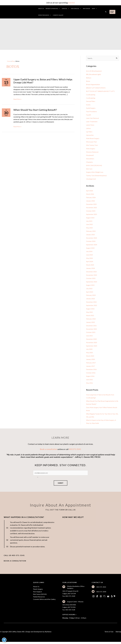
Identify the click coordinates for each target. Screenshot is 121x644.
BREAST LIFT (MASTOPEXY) (96, 88)
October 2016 (91, 374)
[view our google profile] (108, 598)
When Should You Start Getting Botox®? (35, 110)
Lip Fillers (89, 132)
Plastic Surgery (38, 591)
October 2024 (91, 242)
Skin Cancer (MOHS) (40, 596)
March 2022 (90, 317)
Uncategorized (91, 180)
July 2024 (89, 252)
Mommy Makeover (92, 152)
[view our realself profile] (104, 598)
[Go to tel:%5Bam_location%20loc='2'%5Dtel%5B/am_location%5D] (104, 589)
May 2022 (89, 313)
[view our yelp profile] (112, 598)
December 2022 (91, 303)
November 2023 (92, 276)
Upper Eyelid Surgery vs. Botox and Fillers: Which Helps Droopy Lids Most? (43, 81)
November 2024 (92, 239)
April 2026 (90, 191)
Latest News (90, 125)
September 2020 (92, 347)
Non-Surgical (37, 594)
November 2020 (92, 344)
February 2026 (91, 198)
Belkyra (89, 78)
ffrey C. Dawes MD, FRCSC (89, 459)
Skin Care (89, 169)
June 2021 (89, 337)
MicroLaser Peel (91, 142)
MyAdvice (48, 634)
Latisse (88, 129)
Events (88, 105)
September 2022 (92, 307)
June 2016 (89, 381)
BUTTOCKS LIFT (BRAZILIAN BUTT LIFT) (100, 91)
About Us (36, 589)
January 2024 (90, 269)
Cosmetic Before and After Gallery (44, 601)
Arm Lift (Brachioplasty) (94, 71)
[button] (59, 9)
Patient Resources (39, 599)
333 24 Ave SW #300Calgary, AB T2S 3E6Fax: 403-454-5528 (69, 609)
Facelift (89, 115)
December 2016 (91, 371)
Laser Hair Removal (92, 119)
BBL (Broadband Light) (94, 74)
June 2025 (89, 225)
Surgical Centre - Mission (75, 604)
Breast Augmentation (93, 85)
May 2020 (89, 354)
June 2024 (89, 256)
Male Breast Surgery (93, 139)
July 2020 (89, 351)
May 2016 (89, 385)
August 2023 (90, 286)
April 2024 (90, 263)
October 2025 (91, 212)
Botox (88, 81)
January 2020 (90, 361)
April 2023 (90, 293)
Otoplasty (89, 163)
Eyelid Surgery (91, 108)
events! (72, 3)
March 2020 (90, 358)
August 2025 (90, 219)
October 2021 (91, 334)
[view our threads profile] (101, 598)
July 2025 (89, 222)
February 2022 (91, 320)
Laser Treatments (92, 122)
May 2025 (89, 229)
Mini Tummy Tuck (92, 146)
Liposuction (90, 135)
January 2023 (90, 300)
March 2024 (90, 266)
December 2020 (91, 341)
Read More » (18, 99)
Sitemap (118, 634)
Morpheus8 (90, 156)
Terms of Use (109, 634)
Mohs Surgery (91, 149)
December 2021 (91, 327)
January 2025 (90, 235)
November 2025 (92, 208)
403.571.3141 (75, 451)
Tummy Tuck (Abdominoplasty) (96, 176)
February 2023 (91, 296)
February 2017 (91, 364)
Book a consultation (49, 451)
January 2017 (90, 368)
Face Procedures (92, 112)
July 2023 (89, 290)
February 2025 (91, 232)
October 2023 (91, 280)
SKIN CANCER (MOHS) (94, 166)
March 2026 (90, 195)
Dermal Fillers (91, 102)
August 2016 (90, 378)
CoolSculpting (91, 95)
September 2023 (92, 283)
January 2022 (90, 324)
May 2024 (89, 259)
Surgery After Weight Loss (95, 173)
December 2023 (91, 273)
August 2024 (90, 249)
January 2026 (90, 202)
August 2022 (90, 310)
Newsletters (90, 159)
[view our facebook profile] (97, 598)
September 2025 (92, 215)
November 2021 (92, 330)
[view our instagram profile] (93, 598)
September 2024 (92, 246)
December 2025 (91, 205)
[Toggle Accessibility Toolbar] (4, 640)
